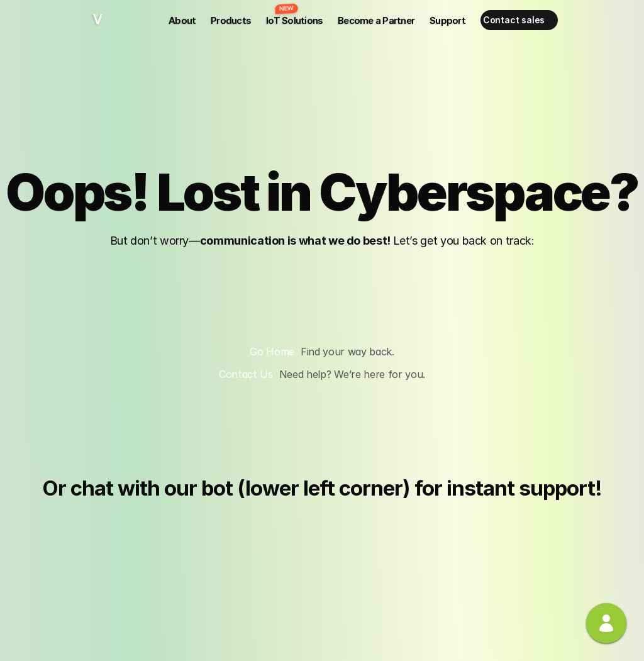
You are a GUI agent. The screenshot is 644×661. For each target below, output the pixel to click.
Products (231, 20)
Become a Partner (376, 20)
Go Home (272, 352)
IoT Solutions (294, 20)
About (182, 20)
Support (447, 20)
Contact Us (246, 374)
